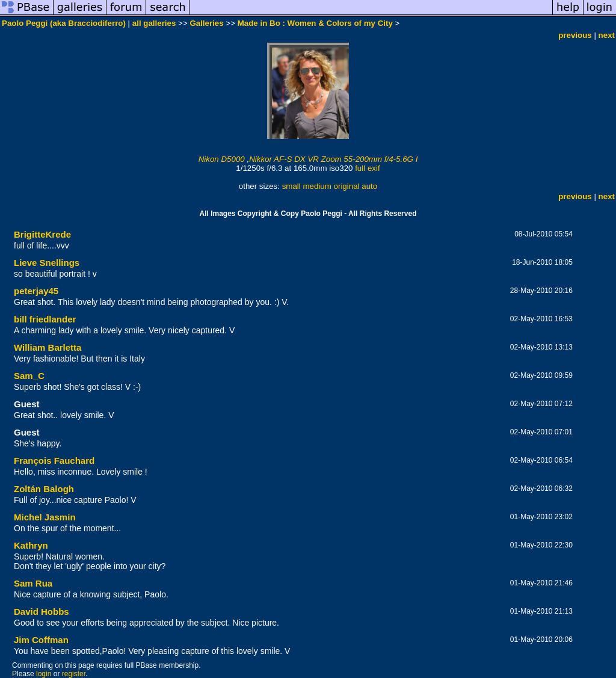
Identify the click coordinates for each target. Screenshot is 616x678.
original (347, 186)
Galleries (206, 23)
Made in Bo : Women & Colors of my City (315, 23)
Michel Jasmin (45, 517)
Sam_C (29, 376)
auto (369, 186)
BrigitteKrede (42, 234)
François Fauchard (54, 461)
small (291, 186)
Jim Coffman (41, 640)
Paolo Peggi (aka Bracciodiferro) (64, 23)
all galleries (154, 23)
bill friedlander (45, 319)
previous (575, 35)
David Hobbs (42, 612)
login (44, 674)
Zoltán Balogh (44, 489)
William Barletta (48, 347)
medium (317, 186)
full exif (367, 168)
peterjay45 (36, 291)
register (74, 674)
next (607, 35)
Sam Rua (33, 583)
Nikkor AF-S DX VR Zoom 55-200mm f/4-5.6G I (333, 159)
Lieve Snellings (47, 263)
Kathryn (31, 545)
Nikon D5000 (222, 159)
